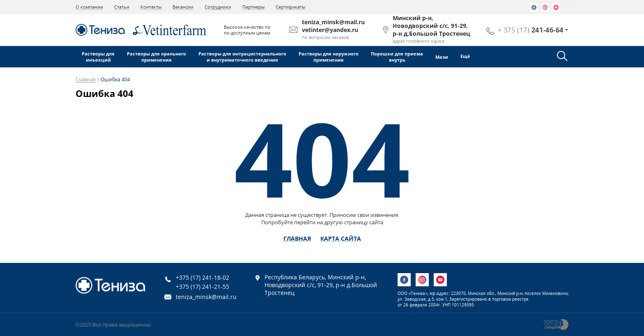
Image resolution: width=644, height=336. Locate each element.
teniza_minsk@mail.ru (206, 297)
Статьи (122, 7)
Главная (86, 80)
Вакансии (183, 7)
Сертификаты (290, 7)
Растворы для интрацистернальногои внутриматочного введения (242, 57)
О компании (89, 7)
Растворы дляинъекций (98, 57)
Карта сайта (341, 239)
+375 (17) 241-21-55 (202, 287)
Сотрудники (218, 7)
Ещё (466, 56)
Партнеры (253, 7)
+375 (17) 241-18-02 (202, 277)
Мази (442, 57)
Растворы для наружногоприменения (329, 57)
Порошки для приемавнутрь (397, 57)
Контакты (151, 7)
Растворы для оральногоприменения (156, 57)
